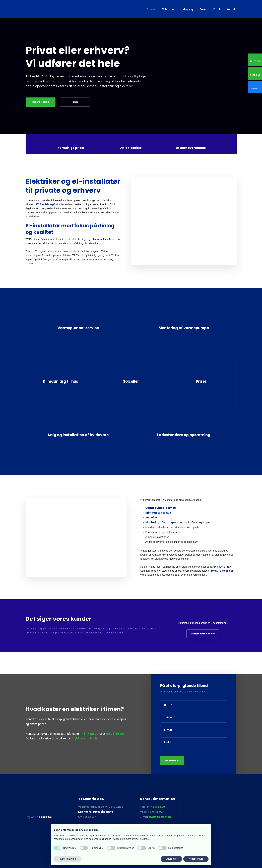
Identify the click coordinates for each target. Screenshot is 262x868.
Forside (151, 9)
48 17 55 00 (90, 734)
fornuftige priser (222, 571)
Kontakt (232, 9)
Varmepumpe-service (161, 508)
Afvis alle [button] (171, 859)
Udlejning (187, 9)
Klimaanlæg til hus (158, 513)
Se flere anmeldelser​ (203, 634)
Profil (217, 9)
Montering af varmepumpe (164, 522)
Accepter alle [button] (196, 859)
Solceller (151, 518)
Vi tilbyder (169, 9)
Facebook (46, 817)
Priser (203, 9)
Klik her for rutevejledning (96, 812)
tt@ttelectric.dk (85, 738)
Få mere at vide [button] (67, 859)
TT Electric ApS (46, 204)
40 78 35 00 (115, 734)
